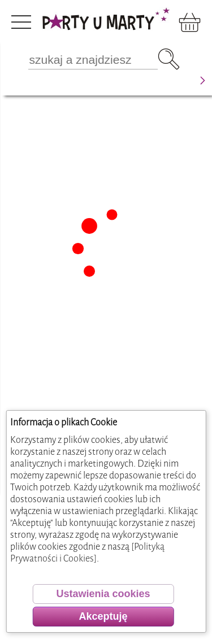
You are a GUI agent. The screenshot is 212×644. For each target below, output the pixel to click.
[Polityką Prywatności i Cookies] (87, 552)
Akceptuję (103, 616)
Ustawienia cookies (103, 594)
